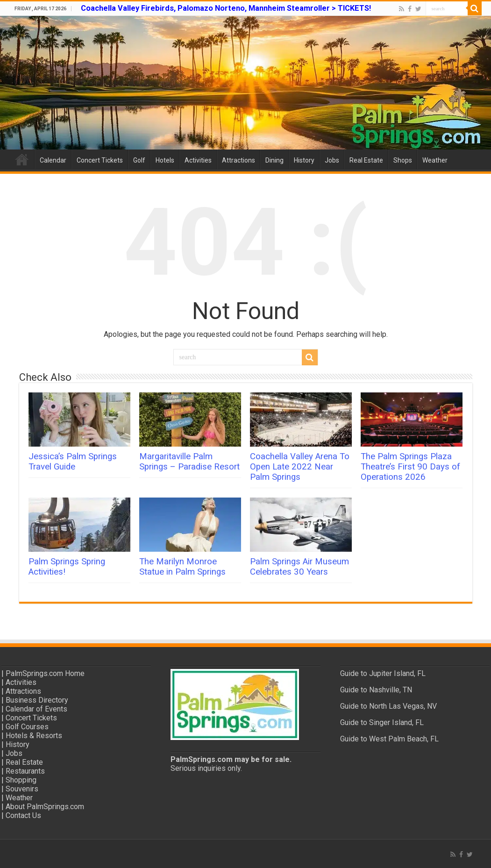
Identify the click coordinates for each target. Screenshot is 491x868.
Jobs (332, 160)
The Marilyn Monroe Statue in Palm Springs (182, 567)
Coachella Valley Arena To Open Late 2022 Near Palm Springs (300, 467)
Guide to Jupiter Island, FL (383, 673)
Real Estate (366, 160)
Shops (403, 160)
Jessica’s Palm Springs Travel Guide (73, 462)
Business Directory (37, 700)
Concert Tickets (100, 160)
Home (22, 159)
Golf (139, 160)
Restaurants (25, 771)
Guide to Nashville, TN (376, 690)
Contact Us (23, 815)
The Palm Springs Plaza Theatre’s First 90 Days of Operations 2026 (410, 467)
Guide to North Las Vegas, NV (388, 706)
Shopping (21, 780)
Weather (435, 160)
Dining (274, 160)
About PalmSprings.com (45, 807)
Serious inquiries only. (206, 768)
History (304, 160)
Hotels (165, 160)
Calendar (53, 160)
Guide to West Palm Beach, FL (389, 739)
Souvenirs (22, 789)
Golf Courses (27, 727)
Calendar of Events (36, 709)
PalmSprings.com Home (45, 673)
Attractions (238, 160)
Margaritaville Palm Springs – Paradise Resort (189, 462)
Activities (198, 160)
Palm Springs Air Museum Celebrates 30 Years (299, 567)
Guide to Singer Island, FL (382, 722)
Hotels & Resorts (34, 736)
